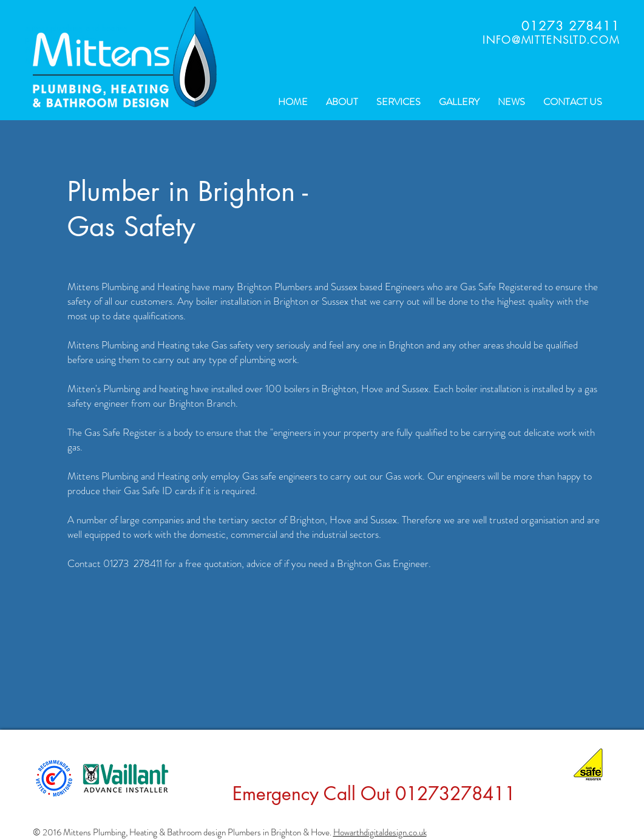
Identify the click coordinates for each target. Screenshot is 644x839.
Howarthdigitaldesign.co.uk (380, 832)
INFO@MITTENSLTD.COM (551, 40)
